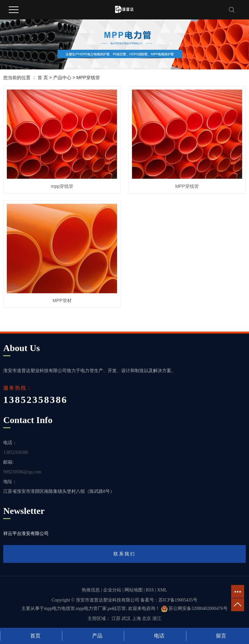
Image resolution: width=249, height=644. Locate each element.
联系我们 (124, 554)
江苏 (116, 619)
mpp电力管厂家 (91, 608)
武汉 (126, 619)
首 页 (43, 78)
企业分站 (112, 590)
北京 (147, 619)
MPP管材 (62, 300)
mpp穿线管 (62, 186)
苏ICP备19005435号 (178, 600)
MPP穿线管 (88, 78)
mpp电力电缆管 (59, 608)
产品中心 (62, 78)
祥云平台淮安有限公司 (26, 534)
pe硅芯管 (117, 608)
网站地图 (134, 590)
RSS (150, 590)
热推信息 (91, 590)
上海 (136, 619)
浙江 (157, 619)
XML (162, 590)
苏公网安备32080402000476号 (195, 608)
